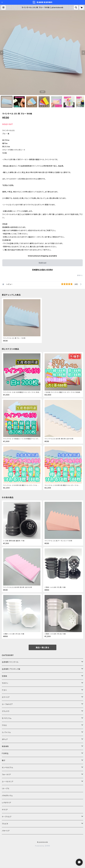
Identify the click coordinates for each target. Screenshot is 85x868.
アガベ (4, 690)
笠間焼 (4, 676)
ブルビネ (5, 824)
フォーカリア (6, 774)
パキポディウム (7, 796)
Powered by (42, 846)
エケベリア (6, 697)
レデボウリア (7, 803)
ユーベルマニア (8, 781)
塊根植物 (5, 746)
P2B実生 (5, 753)
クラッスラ (6, 711)
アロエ (4, 725)
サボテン (5, 683)
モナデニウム (7, 718)
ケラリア (5, 810)
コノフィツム (6, 732)
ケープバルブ (7, 817)
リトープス (6, 789)
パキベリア (6, 831)
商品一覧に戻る (42, 648)
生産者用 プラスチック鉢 (11, 669)
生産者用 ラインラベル (10, 662)
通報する (80, 275)
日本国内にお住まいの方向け (42, 270)
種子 (4, 760)
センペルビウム (7, 767)
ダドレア (5, 739)
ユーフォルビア (7, 704)
